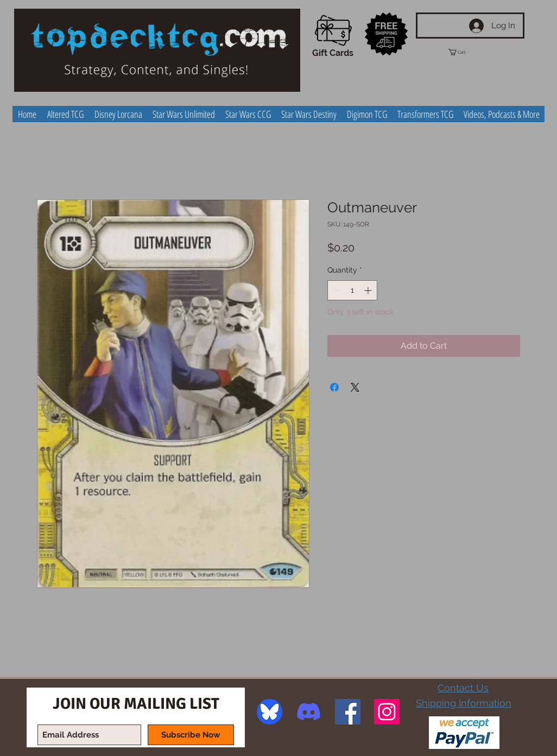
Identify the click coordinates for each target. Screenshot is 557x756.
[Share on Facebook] (334, 387)
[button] (467, 52)
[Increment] (369, 290)
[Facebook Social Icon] (348, 712)
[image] (270, 712)
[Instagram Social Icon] (387, 712)
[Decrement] (336, 290)
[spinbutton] (352, 290)
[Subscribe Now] (191, 735)
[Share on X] (355, 387)
